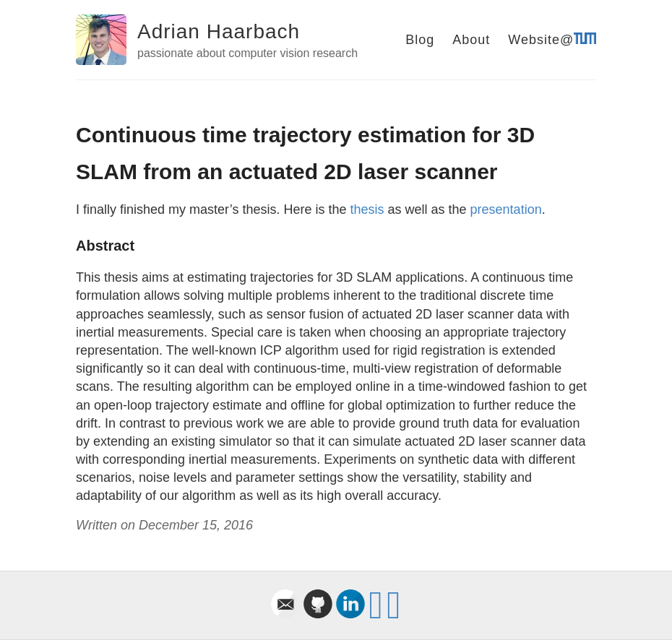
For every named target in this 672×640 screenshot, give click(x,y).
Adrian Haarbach (219, 31)
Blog (420, 40)
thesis (367, 209)
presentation (506, 209)
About (471, 40)
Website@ (552, 40)
